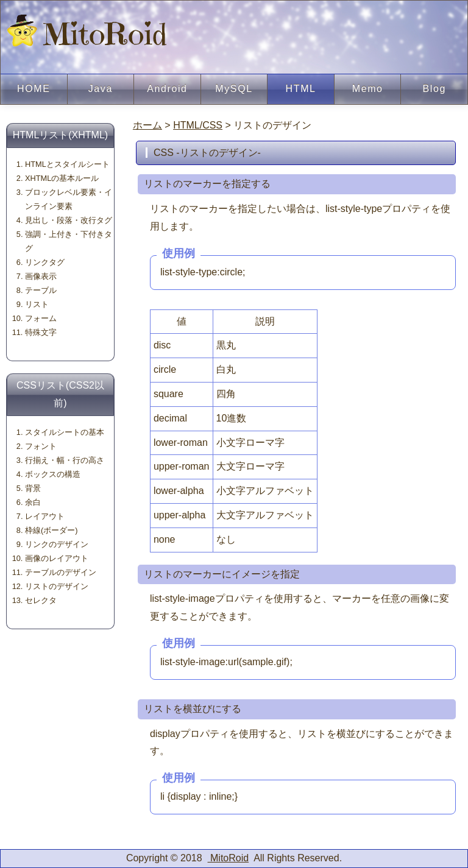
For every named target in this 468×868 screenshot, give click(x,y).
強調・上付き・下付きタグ (69, 241)
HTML (301, 89)
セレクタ (41, 600)
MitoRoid (87, 34)
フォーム (41, 318)
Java (101, 89)
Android (167, 89)
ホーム (147, 125)
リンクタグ (45, 262)
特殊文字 (41, 332)
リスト (37, 304)
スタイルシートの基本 (65, 432)
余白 (33, 502)
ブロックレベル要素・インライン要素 (69, 199)
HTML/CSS (198, 125)
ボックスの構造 (53, 474)
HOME (34, 89)
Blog (434, 89)
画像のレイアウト (57, 558)
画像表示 (41, 276)
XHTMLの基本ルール (62, 178)
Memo (368, 89)
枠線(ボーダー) (51, 530)
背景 (33, 488)
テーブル (41, 290)
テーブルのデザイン (61, 572)
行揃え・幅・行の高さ (65, 460)
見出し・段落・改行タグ (69, 220)
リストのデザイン (57, 586)
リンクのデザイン (57, 544)
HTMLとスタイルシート (67, 164)
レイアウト (45, 516)
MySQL (234, 89)
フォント (41, 446)
